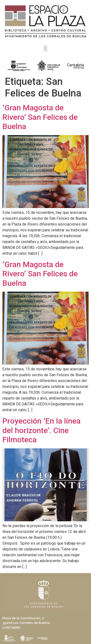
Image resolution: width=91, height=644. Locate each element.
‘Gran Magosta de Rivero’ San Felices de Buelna (40, 117)
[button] (45, 48)
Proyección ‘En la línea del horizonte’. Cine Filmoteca (41, 430)
